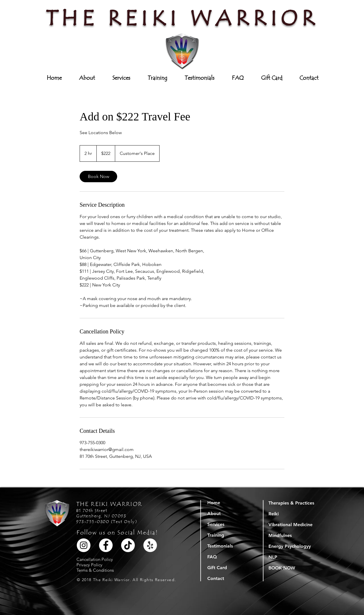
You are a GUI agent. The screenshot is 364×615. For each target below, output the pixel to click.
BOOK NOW (282, 568)
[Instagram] (84, 545)
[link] (98, 177)
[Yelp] (150, 545)
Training (216, 535)
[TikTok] (128, 545)
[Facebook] (106, 545)
